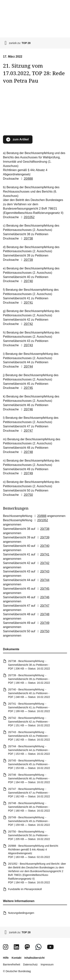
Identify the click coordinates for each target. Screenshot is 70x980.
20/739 (26, 260)
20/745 (26, 388)
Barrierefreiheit (12, 964)
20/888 (26, 179)
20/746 (26, 409)
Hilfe (6, 958)
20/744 (26, 367)
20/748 (26, 452)
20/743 (26, 345)
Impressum (47, 964)
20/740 (26, 281)
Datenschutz (30, 964)
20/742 (26, 324)
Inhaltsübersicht (34, 958)
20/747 (26, 431)
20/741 (26, 303)
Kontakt (16, 958)
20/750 (26, 495)
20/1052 (27, 217)
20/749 (26, 473)
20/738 (26, 238)
